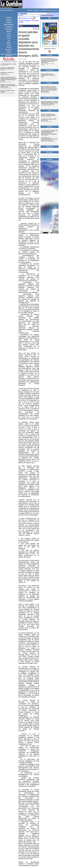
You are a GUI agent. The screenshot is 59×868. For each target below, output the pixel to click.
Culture (9, 45)
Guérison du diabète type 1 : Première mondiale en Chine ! (49, 115)
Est (9, 40)
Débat (9, 52)
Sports (9, 43)
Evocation (9, 50)
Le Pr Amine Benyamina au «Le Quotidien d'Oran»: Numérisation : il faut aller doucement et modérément (49, 61)
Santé (50, 111)
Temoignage (50, 70)
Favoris (50, 10)
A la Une (9, 18)
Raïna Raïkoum (9, 24)
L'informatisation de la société (8, 64)
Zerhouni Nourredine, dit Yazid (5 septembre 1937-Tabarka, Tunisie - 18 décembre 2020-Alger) (49, 103)
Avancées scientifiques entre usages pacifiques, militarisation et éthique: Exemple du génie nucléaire (9, 79)
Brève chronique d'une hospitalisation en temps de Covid (48, 75)
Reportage (9, 29)
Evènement (9, 27)
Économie (50, 152)
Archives (36, 10)
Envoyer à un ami (26, 18)
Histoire (50, 127)
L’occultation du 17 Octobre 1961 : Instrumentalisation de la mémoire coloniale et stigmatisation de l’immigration (49, 132)
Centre (9, 38)
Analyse (9, 20)
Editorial (9, 22)
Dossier (9, 31)
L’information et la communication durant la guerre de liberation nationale (49, 139)
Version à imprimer (25, 21)
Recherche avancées (48, 15)
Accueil (30, 10)
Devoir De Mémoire (50, 98)
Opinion (50, 83)
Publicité (44, 10)
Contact (56, 10)
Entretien (50, 55)
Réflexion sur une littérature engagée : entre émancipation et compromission (9, 86)
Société (9, 47)
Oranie (9, 36)
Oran (9, 34)
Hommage (50, 147)
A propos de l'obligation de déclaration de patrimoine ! (7, 68)
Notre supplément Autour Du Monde (9, 55)
